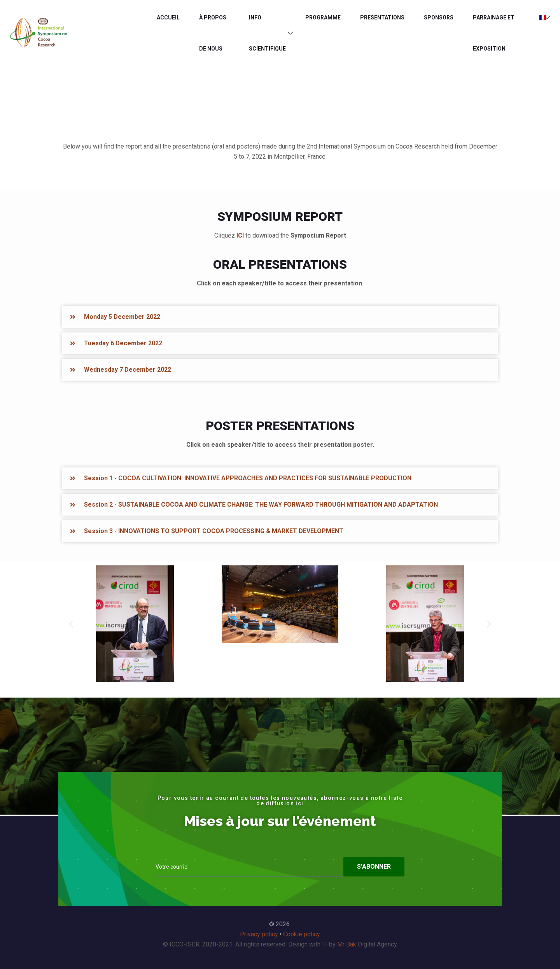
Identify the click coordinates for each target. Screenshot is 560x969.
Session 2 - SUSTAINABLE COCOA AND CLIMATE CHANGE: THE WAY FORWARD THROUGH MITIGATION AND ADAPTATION (261, 505)
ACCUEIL (168, 17)
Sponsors (439, 17)
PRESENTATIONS (382, 17)
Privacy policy (259, 934)
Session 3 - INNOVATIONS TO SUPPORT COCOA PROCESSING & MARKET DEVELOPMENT (214, 531)
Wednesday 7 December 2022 (128, 370)
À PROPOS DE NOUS (213, 33)
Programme (323, 17)
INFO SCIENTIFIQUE (267, 33)
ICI (240, 235)
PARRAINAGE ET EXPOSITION (494, 33)
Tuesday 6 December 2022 (123, 343)
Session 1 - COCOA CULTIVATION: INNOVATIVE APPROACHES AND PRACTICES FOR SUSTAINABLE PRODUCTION (248, 478)
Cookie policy (302, 934)
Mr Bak (347, 944)
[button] (280, 317)
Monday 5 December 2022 (122, 317)
